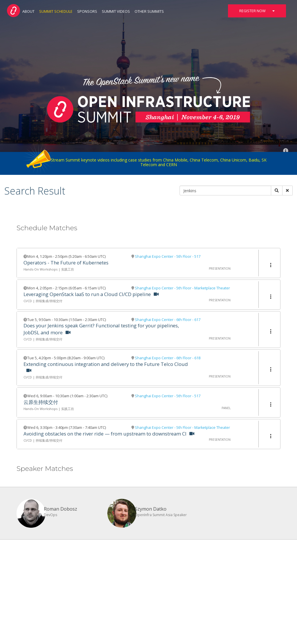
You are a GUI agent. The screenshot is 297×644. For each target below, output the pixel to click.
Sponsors (87, 11)
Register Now (257, 11)
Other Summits (149, 11)
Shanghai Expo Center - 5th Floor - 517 (168, 256)
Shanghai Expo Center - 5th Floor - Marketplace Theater (182, 288)
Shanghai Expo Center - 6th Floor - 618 (168, 358)
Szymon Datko (151, 509)
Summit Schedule (56, 11)
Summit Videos (116, 11)
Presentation (220, 269)
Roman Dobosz (60, 509)
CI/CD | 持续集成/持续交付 (43, 301)
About (28, 11)
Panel (226, 408)
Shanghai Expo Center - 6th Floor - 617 (168, 320)
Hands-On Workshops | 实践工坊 (49, 269)
